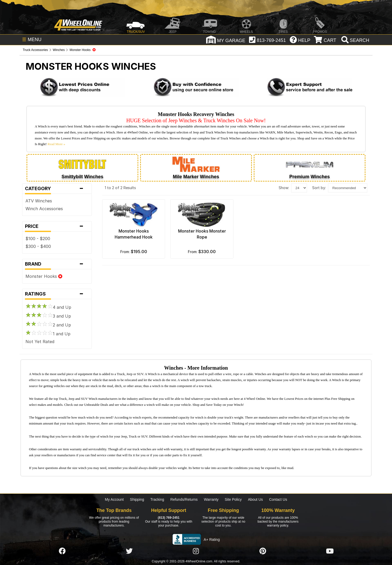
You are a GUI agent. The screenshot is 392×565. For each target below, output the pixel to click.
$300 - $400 (38, 246)
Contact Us (278, 499)
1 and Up (48, 334)
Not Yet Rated (40, 342)
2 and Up (48, 325)
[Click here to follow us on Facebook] (62, 551)
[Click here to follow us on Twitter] (129, 551)
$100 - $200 (38, 239)
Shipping (137, 499)
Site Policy (233, 499)
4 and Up (48, 307)
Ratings (57, 294)
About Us (256, 499)
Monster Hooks (44, 276)
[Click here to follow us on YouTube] (330, 551)
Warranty (211, 499)
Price (57, 226)
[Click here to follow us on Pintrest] (263, 551)
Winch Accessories (44, 209)
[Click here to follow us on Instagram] (196, 551)
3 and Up (48, 316)
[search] (355, 40)
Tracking (157, 499)
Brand (57, 264)
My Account (114, 499)
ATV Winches (39, 201)
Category (57, 189)
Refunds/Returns (184, 499)
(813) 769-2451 (169, 518)
